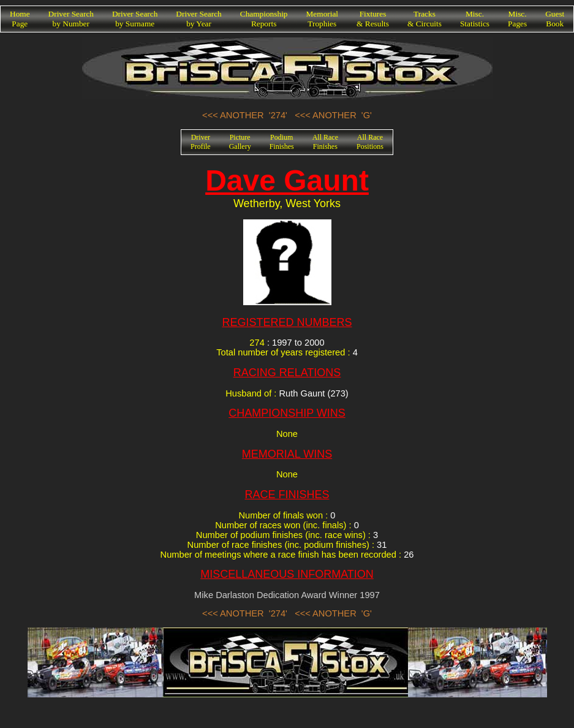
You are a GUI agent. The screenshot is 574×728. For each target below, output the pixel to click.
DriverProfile (201, 142)
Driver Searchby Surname (135, 19)
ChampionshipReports (264, 19)
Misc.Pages (517, 19)
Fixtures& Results (373, 19)
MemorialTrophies (323, 19)
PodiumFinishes (282, 142)
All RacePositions (370, 142)
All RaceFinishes (325, 142)
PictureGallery (240, 142)
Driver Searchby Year (198, 19)
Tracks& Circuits (425, 19)
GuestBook (555, 19)
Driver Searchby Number (71, 19)
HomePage (20, 19)
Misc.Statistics (475, 19)
